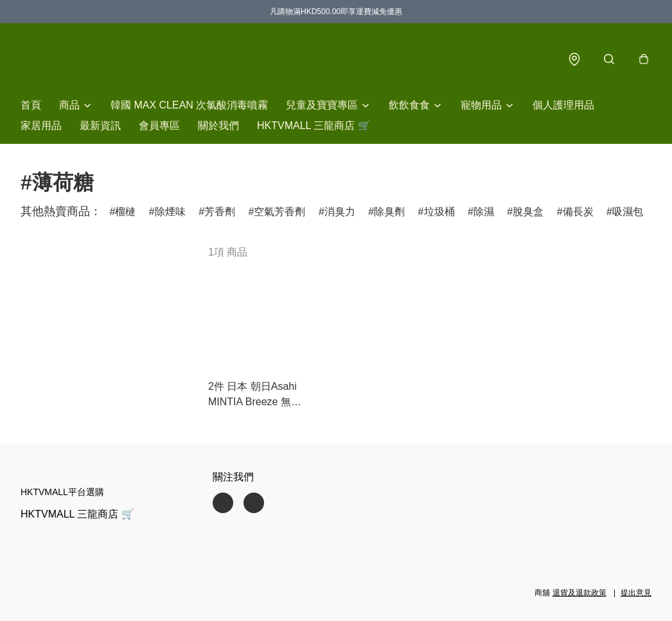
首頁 (31, 105)
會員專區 (159, 126)
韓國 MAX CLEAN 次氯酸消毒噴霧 (189, 105)
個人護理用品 (563, 105)
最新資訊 (100, 126)
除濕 (484, 212)
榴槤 (125, 212)
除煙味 (170, 212)
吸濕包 (628, 212)
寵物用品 (481, 105)
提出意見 (636, 593)
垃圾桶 (439, 212)
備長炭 (578, 212)
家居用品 (41, 126)
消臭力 (340, 212)
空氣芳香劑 (279, 212)
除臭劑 (389, 212)
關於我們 (218, 126)
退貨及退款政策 (579, 593)
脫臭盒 (528, 212)
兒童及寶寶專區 (322, 105)
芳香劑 (220, 212)
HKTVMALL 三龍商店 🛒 (314, 126)
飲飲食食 (409, 105)
